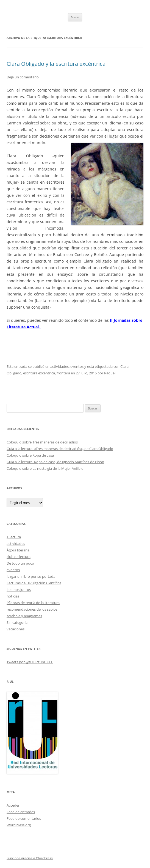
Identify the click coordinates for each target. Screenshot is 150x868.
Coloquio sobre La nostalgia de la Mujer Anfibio (45, 468)
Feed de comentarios (24, 818)
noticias (13, 596)
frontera (63, 373)
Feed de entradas (21, 812)
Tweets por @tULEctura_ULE (30, 662)
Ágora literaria (18, 550)
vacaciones (16, 629)
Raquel (110, 373)
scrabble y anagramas (24, 616)
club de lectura (19, 557)
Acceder (13, 805)
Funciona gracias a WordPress (30, 858)
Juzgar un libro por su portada (31, 576)
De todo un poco (20, 563)
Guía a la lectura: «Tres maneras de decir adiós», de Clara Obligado (60, 449)
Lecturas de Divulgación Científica (34, 583)
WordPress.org (19, 825)
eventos (77, 366)
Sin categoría (17, 622)
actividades (59, 366)
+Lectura (14, 537)
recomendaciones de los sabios (32, 609)
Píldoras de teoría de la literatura (33, 603)
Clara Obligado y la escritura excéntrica (56, 64)
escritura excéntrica (39, 373)
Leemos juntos (19, 590)
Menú (75, 17)
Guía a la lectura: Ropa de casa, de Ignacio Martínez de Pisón (55, 462)
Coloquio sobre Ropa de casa (30, 455)
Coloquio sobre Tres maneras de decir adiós (42, 442)
